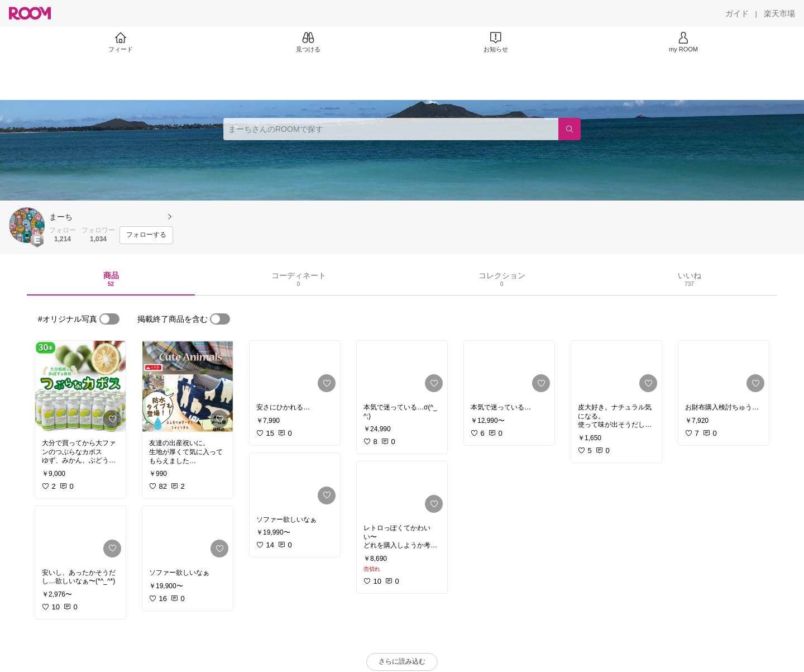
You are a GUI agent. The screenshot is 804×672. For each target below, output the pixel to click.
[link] (80, 387)
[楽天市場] (779, 13)
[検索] (569, 129)
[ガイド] (737, 13)
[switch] (109, 319)
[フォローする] (146, 235)
